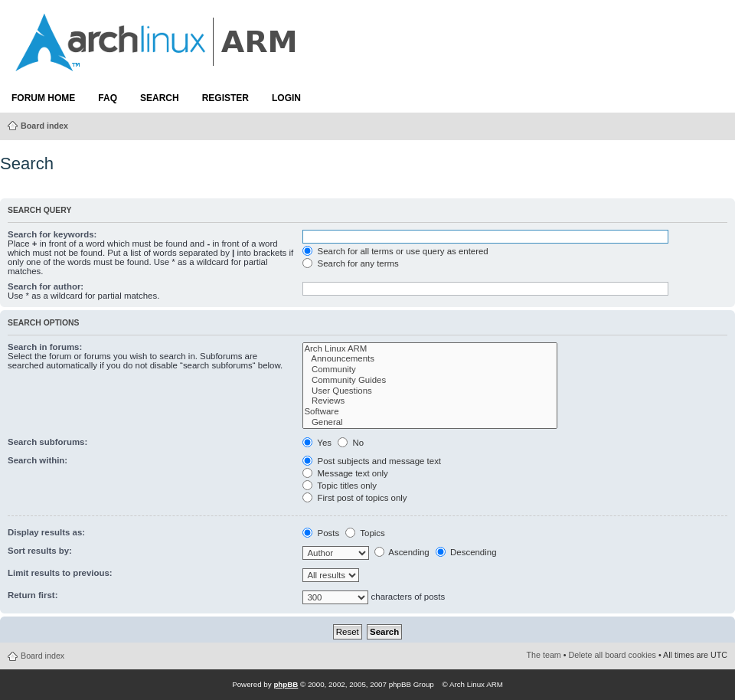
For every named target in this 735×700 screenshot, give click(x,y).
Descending (466, 552)
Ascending (402, 552)
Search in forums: (45, 347)
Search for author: (46, 286)
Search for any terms (350, 263)
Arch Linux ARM (430, 349)
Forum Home (43, 98)
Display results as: (46, 532)
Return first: (33, 595)
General (430, 423)
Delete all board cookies (612, 655)
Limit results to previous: (60, 573)
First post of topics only (354, 498)
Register (225, 98)
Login (286, 98)
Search (160, 98)
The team (544, 655)
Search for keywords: (52, 234)
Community (430, 370)
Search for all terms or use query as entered (395, 251)
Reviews (430, 401)
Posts (321, 533)
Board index (44, 126)
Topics (365, 533)
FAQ (108, 98)
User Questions (430, 391)
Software (430, 412)
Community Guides (430, 381)
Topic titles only (340, 486)
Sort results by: (40, 551)
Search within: (38, 460)
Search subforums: (47, 442)
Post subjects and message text (372, 461)
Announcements (430, 359)
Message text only (345, 473)
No (351, 443)
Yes (317, 443)
